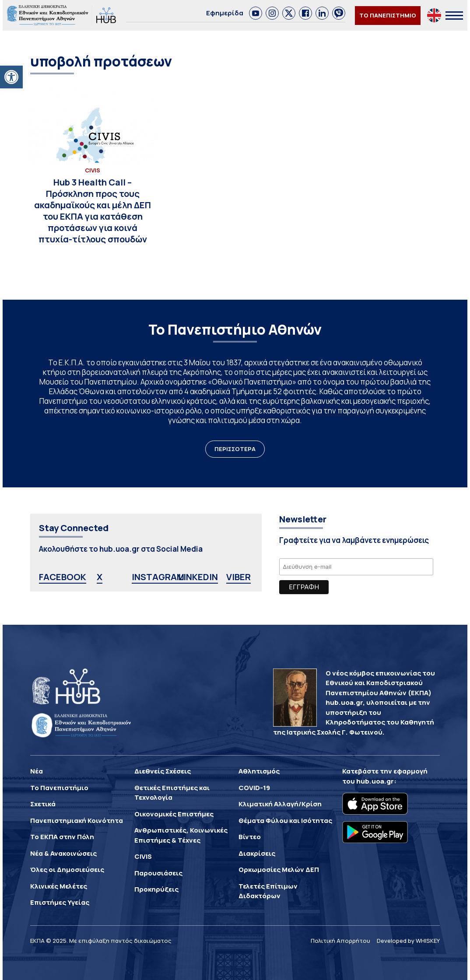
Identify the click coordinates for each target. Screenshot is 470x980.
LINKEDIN (198, 577)
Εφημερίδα (225, 13)
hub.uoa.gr (375, 781)
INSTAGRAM (158, 577)
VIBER (239, 577)
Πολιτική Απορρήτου (340, 941)
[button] (11, 77)
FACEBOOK (63, 577)
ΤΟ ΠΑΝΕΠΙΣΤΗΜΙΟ (388, 15)
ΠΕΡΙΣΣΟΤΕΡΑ (235, 449)
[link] (256, 13)
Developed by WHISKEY (408, 941)
